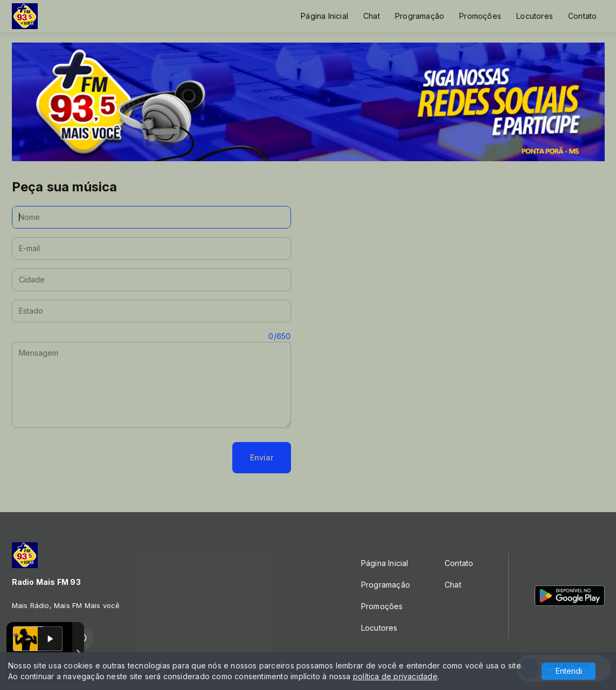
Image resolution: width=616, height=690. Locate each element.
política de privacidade (395, 676)
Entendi (569, 671)
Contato (582, 16)
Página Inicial (324, 16)
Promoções (480, 16)
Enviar (262, 457)
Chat (372, 16)
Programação (420, 16)
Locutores (535, 16)
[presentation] (94, 458)
